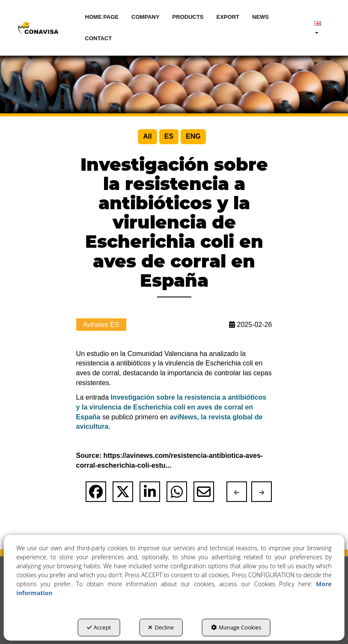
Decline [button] (161, 627)
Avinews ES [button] (101, 325)
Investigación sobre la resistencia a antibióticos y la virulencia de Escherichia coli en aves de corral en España (171, 407)
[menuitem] (102, 17)
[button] (38, 28)
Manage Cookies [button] (236, 627)
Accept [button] (99, 627)
